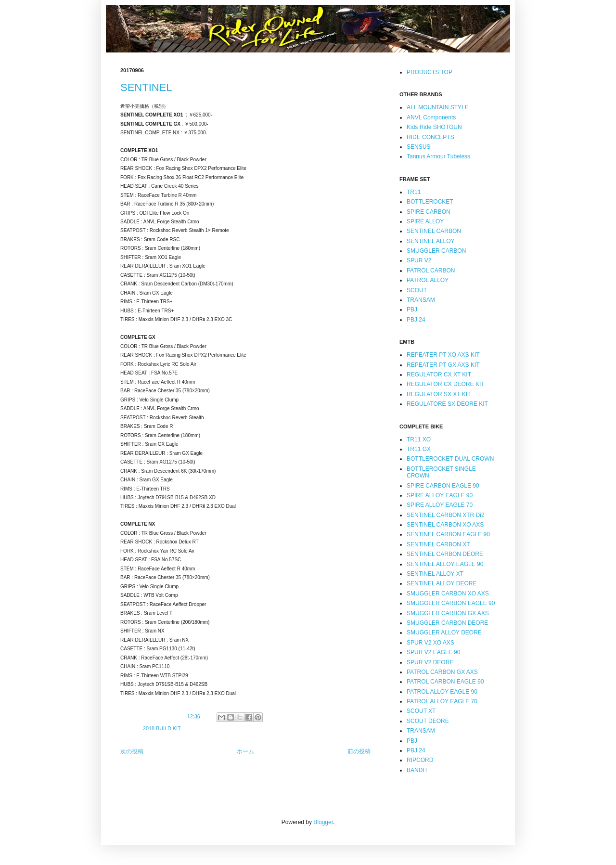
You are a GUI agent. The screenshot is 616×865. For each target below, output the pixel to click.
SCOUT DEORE (428, 721)
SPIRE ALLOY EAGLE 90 (440, 495)
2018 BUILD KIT (162, 728)
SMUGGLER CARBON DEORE (447, 623)
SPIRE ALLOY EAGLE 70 (440, 505)
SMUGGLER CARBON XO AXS (448, 594)
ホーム (245, 751)
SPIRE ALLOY (425, 221)
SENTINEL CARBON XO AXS (445, 525)
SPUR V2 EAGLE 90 (433, 652)
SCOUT (417, 290)
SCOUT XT (421, 711)
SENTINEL (146, 87)
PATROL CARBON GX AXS (442, 672)
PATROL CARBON (431, 271)
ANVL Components (431, 117)
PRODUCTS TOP (430, 72)
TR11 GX (419, 449)
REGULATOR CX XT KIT (439, 374)
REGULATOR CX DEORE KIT (446, 384)
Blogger (323, 822)
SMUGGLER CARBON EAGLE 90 (451, 603)
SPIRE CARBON (429, 212)
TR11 (414, 192)
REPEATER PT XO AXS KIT (443, 355)
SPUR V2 (419, 260)
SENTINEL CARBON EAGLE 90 (448, 534)
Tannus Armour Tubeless (438, 156)
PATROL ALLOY (428, 280)
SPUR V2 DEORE (430, 662)
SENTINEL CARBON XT (438, 544)
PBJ (412, 310)
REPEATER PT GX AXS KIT (443, 365)
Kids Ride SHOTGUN (434, 127)
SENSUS (418, 147)
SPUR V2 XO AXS (430, 643)
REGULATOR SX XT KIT (439, 394)
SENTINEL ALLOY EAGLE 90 (445, 564)
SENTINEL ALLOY (431, 241)
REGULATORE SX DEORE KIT (447, 404)
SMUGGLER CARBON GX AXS (448, 613)
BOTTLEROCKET (430, 202)
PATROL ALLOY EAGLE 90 (442, 692)
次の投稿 (132, 751)
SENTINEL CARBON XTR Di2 (446, 515)
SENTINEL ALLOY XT (435, 574)
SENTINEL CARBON (434, 231)
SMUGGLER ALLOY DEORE (444, 633)
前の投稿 (359, 751)
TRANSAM (421, 300)
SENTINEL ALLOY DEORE (442, 583)
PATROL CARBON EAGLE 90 (445, 682)
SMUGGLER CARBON (436, 251)
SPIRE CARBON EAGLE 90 (443, 486)
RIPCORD (420, 760)
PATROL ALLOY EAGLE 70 (442, 701)
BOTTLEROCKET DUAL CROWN (450, 459)
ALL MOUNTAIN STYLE (438, 107)
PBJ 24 (416, 320)
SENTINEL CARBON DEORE (445, 554)
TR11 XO (419, 439)
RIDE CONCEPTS (430, 137)
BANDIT (417, 770)
